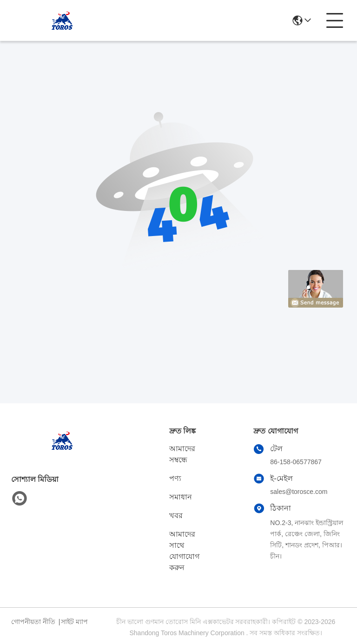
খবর (176, 516)
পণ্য (175, 478)
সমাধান (181, 497)
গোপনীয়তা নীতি (33, 622)
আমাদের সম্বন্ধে (182, 454)
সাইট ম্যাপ (74, 622)
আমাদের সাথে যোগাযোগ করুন (184, 551)
